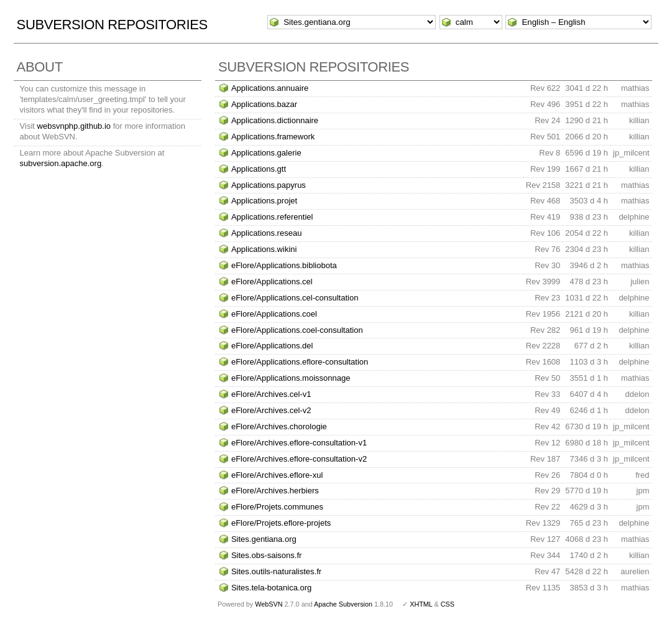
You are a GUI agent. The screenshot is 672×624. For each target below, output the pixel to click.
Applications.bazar (264, 104)
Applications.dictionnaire (275, 120)
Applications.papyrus (269, 185)
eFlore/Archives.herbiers (275, 491)
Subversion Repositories (112, 25)
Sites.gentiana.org (264, 539)
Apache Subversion (343, 604)
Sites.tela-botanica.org (271, 588)
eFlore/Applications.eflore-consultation (300, 362)
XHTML (421, 604)
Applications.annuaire (270, 88)
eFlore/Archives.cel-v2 (271, 410)
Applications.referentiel (272, 217)
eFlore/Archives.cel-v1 (271, 394)
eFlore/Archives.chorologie (279, 426)
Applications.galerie (266, 153)
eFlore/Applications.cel (272, 282)
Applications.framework (273, 137)
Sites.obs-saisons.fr (266, 555)
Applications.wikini (264, 249)
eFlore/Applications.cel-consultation (295, 298)
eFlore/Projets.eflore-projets (281, 523)
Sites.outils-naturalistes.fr (276, 571)
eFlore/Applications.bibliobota (284, 265)
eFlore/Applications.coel (274, 314)
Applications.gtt (259, 169)
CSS (448, 604)
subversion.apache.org (61, 163)
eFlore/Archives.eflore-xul (277, 475)
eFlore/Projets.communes (277, 507)
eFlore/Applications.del (272, 346)
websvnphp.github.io (74, 126)
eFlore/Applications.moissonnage (291, 378)
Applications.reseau (266, 233)
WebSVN (269, 604)
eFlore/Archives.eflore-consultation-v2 (299, 459)
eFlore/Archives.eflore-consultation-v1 (299, 443)
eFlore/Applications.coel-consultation (297, 330)
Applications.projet (264, 201)
